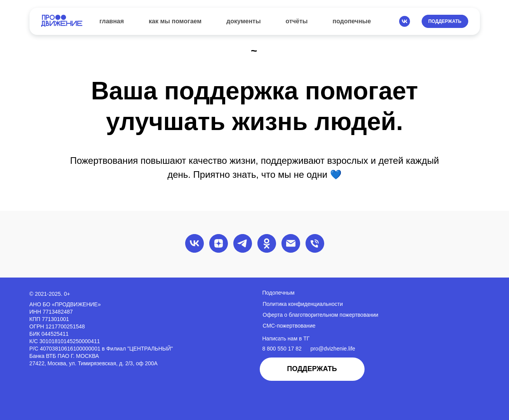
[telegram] (243, 243)
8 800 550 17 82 (282, 349)
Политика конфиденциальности (303, 304)
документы (244, 21)
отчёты (297, 21)
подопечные (352, 21)
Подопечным (279, 293)
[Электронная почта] (291, 243)
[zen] (219, 243)
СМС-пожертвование (289, 326)
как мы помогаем (175, 21)
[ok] (267, 243)
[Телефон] (315, 243)
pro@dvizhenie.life (333, 349)
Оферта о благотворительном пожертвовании (321, 315)
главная (112, 21)
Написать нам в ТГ (286, 338)
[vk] (405, 21)
